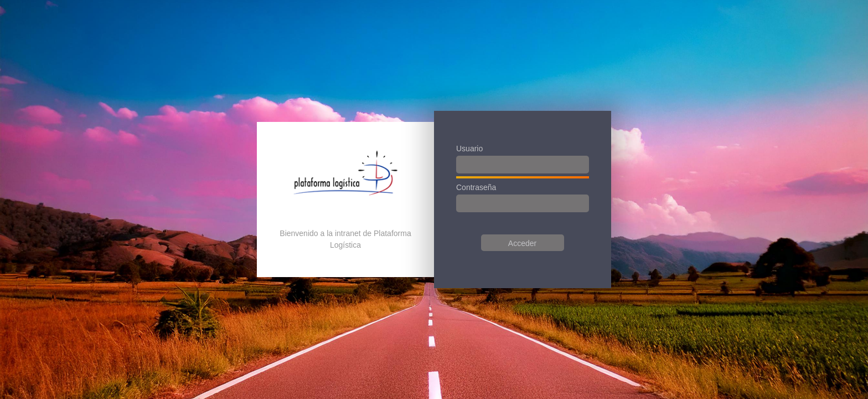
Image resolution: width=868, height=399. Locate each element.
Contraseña (476, 187)
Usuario (469, 149)
